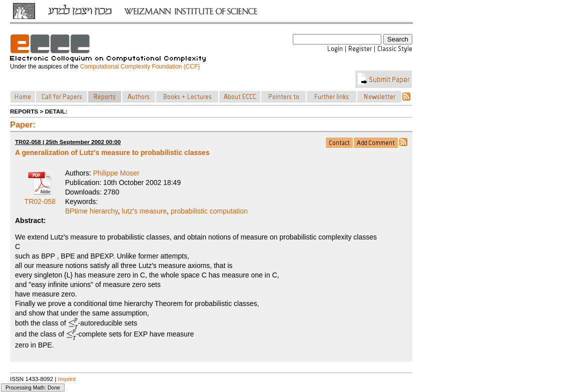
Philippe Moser (116, 173)
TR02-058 (40, 198)
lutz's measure (144, 211)
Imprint (67, 379)
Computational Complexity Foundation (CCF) (140, 66)
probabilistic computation (209, 211)
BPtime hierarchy (92, 211)
